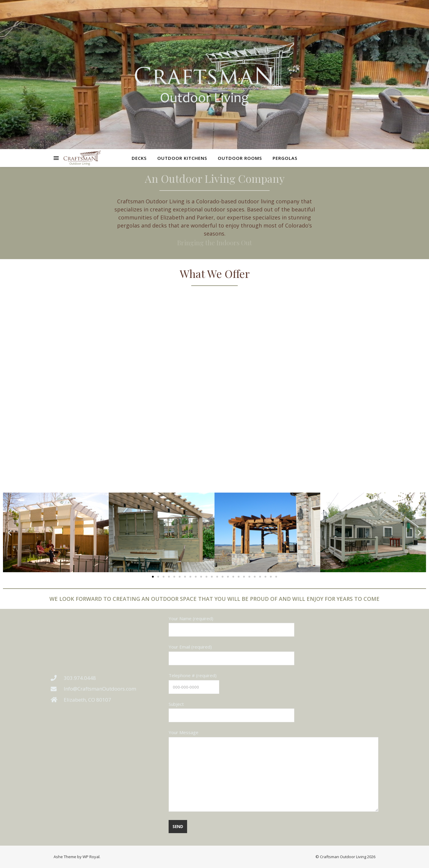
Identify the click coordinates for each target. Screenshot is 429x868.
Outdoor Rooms (240, 158)
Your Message (273, 771)
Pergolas (285, 158)
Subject (231, 710)
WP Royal (91, 857)
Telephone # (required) (194, 681)
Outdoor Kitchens (182, 158)
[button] (10, 532)
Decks (139, 158)
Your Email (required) (231, 652)
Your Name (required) (231, 624)
